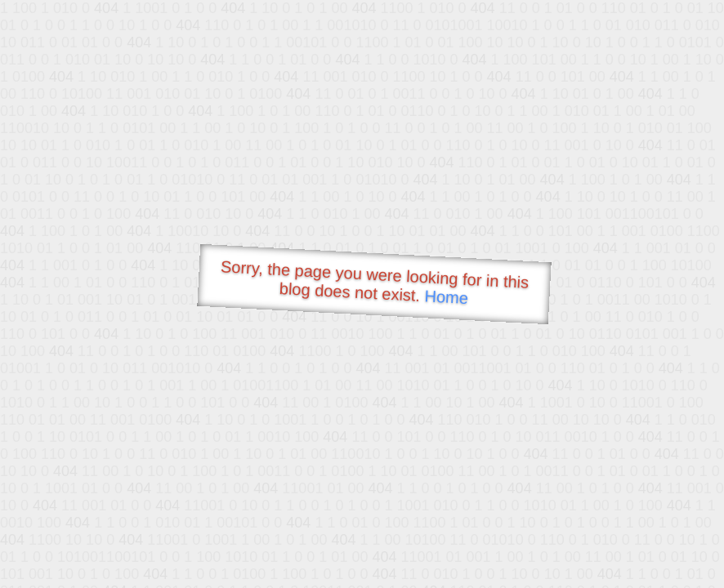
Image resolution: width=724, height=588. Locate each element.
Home (446, 297)
